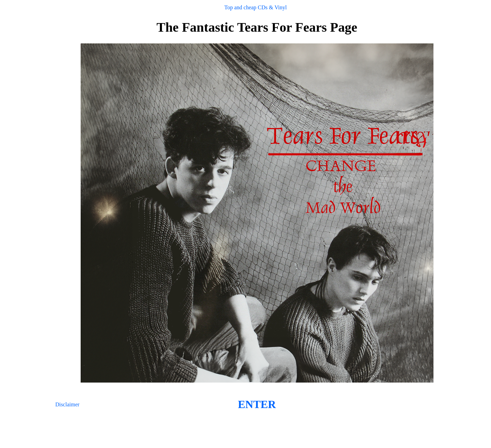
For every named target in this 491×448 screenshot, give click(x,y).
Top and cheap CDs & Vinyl (255, 7)
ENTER (257, 404)
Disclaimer (67, 404)
